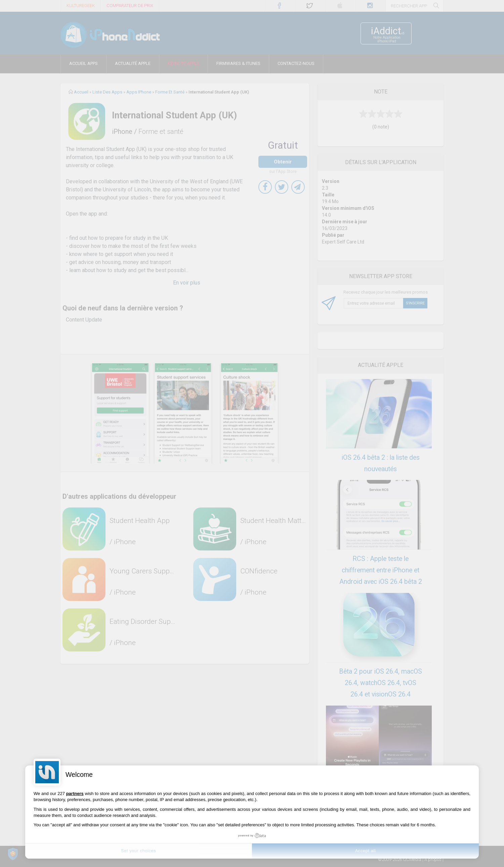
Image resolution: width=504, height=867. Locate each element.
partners (75, 794)
